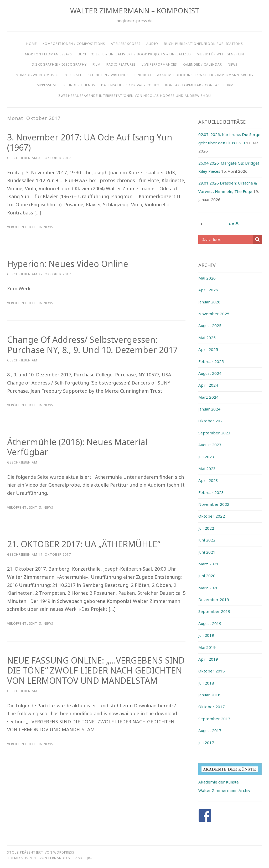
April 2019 (208, 659)
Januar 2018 (209, 695)
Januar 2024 (209, 409)
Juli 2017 (206, 743)
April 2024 (208, 385)
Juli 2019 (206, 635)
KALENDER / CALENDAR (202, 64)
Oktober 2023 (212, 421)
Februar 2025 (211, 361)
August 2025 (210, 325)
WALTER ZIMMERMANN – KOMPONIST (135, 11)
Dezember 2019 (214, 599)
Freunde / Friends (79, 85)
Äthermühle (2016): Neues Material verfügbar (77, 447)
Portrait (73, 75)
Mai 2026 (207, 278)
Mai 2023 (207, 469)
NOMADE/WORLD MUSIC (37, 75)
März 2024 (208, 397)
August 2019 (210, 623)
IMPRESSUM (46, 85)
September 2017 (214, 719)
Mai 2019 (207, 647)
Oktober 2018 (212, 671)
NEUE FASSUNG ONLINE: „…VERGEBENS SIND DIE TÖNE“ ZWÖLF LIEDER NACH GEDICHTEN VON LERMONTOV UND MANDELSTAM (96, 670)
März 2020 (208, 588)
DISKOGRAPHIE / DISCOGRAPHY (59, 64)
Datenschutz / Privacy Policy (130, 85)
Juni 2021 (207, 552)
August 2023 (210, 445)
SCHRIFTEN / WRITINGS (108, 75)
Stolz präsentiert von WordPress (41, 852)
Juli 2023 (206, 457)
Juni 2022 (207, 540)
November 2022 (214, 504)
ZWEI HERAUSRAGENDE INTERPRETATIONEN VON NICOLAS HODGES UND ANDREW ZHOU (135, 96)
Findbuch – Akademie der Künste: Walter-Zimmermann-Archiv (194, 75)
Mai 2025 (207, 338)
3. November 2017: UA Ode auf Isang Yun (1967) (90, 142)
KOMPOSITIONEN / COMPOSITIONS (74, 44)
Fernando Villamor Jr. (70, 858)
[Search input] (227, 239)
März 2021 (208, 564)
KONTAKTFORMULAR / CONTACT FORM (199, 85)
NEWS (233, 64)
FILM (97, 64)
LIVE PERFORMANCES (159, 64)
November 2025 (214, 314)
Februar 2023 (211, 492)
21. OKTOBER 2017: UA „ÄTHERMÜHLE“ (84, 544)
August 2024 (210, 373)
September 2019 (214, 611)
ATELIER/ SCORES (126, 44)
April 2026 (208, 290)
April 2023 (208, 480)
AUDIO (152, 44)
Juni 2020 (207, 576)
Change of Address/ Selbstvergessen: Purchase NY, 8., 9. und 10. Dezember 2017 (92, 345)
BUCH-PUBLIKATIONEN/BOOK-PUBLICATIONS (203, 44)
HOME (32, 44)
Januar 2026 (209, 302)
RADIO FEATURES (121, 64)
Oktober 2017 (212, 707)
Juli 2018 (206, 683)
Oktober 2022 (212, 516)
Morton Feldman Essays (48, 54)
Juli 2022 (206, 528)
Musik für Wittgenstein (220, 54)
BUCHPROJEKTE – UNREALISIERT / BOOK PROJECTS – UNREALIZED (134, 54)
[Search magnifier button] (257, 239)
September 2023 (214, 433)
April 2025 (208, 349)
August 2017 (210, 730)
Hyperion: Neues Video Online (68, 264)
